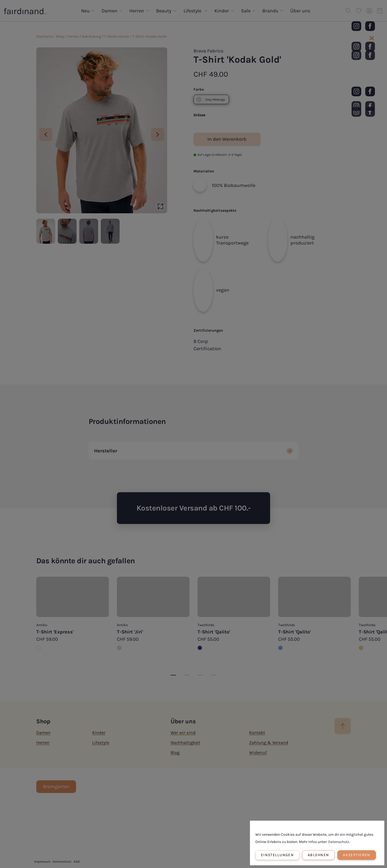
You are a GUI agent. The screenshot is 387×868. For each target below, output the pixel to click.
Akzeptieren (356, 855)
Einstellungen (277, 855)
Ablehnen (318, 855)
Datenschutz (339, 842)
